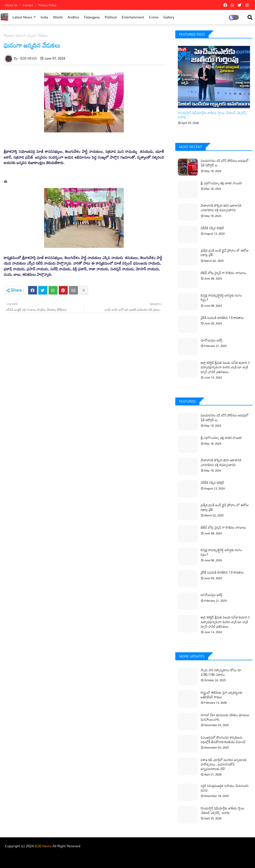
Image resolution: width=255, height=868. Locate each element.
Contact (28, 5)
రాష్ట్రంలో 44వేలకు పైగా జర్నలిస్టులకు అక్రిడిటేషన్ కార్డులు (222, 695)
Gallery (169, 17)
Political (111, 17)
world (58, 17)
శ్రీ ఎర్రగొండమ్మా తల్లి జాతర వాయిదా (221, 183)
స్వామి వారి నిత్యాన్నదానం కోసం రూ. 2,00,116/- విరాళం (222, 672)
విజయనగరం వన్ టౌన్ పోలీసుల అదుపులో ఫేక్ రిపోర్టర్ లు (225, 163)
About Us (12, 5)
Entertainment (133, 17)
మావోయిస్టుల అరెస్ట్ (212, 340)
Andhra (73, 17)
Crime (154, 17)
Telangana (92, 17)
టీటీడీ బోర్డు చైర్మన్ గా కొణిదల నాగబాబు (223, 273)
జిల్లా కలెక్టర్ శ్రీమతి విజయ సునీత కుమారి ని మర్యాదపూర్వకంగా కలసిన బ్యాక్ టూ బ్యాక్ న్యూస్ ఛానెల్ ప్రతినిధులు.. (225, 367)
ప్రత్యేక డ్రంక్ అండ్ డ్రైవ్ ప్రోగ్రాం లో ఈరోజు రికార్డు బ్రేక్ (225, 253)
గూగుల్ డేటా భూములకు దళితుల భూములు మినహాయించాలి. (225, 717)
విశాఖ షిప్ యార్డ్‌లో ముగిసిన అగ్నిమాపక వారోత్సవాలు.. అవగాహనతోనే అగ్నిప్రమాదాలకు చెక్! (224, 764)
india (44, 17)
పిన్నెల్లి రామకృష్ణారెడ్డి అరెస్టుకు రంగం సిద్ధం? (221, 297)
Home (8, 35)
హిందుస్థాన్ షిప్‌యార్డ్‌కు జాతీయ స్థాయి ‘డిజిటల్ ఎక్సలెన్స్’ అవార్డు (213, 115)
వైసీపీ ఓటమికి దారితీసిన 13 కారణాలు (222, 318)
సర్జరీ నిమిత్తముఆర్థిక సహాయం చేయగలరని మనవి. (225, 788)
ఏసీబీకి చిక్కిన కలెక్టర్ (212, 228)
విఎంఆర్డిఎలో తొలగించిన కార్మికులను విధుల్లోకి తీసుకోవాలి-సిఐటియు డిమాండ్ (223, 740)
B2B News (43, 846)
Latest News (22, 17)
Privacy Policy (47, 5)
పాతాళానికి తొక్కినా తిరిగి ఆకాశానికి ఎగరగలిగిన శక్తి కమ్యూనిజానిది (221, 208)
